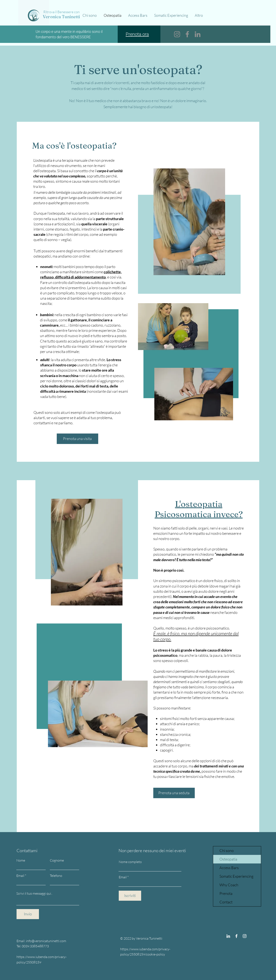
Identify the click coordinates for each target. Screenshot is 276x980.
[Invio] (28, 914)
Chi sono (227, 850)
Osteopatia (228, 859)
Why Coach (229, 885)
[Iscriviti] (130, 896)
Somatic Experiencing (236, 876)
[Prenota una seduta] (174, 793)
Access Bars (229, 868)
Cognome (57, 860)
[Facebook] (187, 34)
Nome (21, 860)
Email (20, 876)
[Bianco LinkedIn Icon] (228, 936)
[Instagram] (177, 34)
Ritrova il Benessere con (61, 12)
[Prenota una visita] (77, 439)
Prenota (226, 893)
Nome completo (130, 862)
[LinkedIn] (198, 34)
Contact (226, 902)
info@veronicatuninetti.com (46, 941)
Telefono (56, 876)
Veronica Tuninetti (61, 17)
